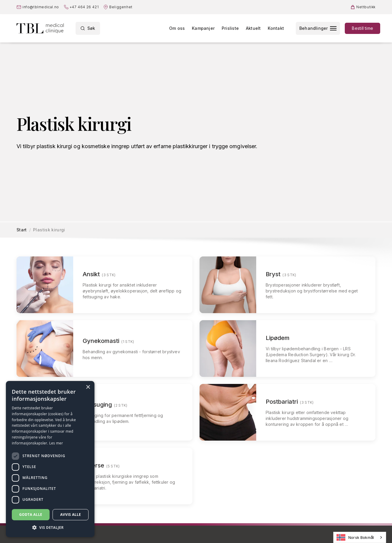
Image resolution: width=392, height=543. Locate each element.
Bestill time (362, 28)
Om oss (177, 28)
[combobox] (360, 537)
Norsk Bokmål (355, 537)
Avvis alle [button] (71, 515)
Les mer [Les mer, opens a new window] (56, 443)
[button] (50, 528)
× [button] (88, 387)
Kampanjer (203, 28)
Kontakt (276, 28)
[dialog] (50, 459)
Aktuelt (253, 28)
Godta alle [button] (31, 515)
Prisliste (230, 28)
